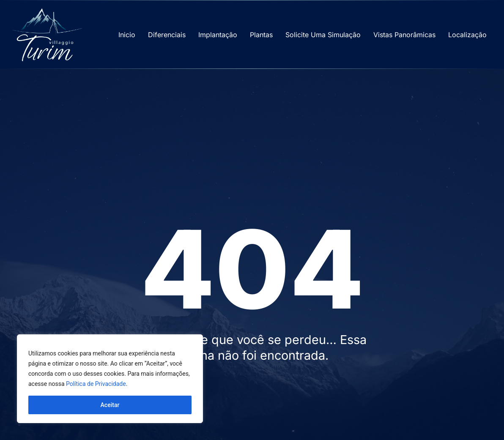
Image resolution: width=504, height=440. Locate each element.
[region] (110, 379)
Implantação (218, 35)
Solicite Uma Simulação (323, 35)
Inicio (127, 35)
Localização (467, 35)
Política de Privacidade (96, 384)
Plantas (261, 35)
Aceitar (110, 405)
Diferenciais (167, 35)
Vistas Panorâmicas (404, 35)
